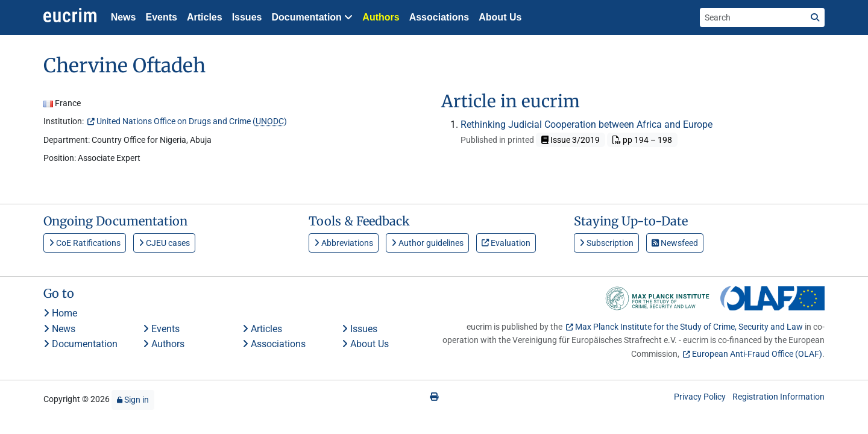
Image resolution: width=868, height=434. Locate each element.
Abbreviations (344, 243)
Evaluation (506, 243)
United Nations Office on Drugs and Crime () (192, 121)
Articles (205, 17)
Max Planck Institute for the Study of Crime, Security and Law (689, 327)
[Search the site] (753, 17)
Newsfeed (675, 243)
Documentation (80, 344)
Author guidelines (427, 243)
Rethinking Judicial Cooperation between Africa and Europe (587, 124)
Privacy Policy (700, 397)
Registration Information (778, 397)
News (124, 17)
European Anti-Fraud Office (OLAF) (757, 354)
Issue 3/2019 (571, 140)
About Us (500, 17)
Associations (439, 17)
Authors (381, 17)
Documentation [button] (312, 17)
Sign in (133, 400)
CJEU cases (164, 243)
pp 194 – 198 (642, 140)
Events (161, 17)
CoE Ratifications (85, 243)
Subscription (606, 243)
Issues (247, 17)
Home (60, 313)
